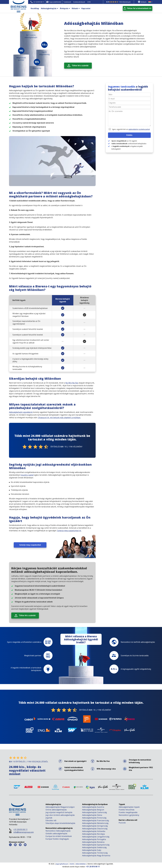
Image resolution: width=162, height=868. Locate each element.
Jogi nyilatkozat (62, 864)
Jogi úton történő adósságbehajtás (60, 815)
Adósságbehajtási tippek (129, 807)
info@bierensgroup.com (24, 832)
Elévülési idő (51, 820)
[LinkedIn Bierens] (10, 845)
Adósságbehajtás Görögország (95, 826)
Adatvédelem (81, 864)
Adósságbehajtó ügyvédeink (21, 412)
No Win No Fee (72, 383)
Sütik (72, 864)
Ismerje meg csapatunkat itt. (69, 531)
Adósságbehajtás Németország (95, 823)
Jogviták (49, 818)
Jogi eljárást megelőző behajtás (59, 812)
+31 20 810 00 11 (20, 829)
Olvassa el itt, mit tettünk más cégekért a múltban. (59, 418)
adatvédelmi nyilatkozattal (139, 129)
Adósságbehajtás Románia (93, 842)
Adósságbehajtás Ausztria (93, 807)
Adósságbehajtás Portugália (94, 839)
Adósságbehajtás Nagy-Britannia (96, 856)
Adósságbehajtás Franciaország (95, 820)
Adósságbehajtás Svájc (92, 850)
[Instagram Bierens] (15, 845)
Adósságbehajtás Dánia (92, 815)
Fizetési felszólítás (127, 810)
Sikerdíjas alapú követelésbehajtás (61, 823)
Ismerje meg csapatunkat (30, 545)
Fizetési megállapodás (128, 812)
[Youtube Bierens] (25, 845)
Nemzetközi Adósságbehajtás (58, 831)
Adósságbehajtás (49, 8)
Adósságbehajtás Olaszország (95, 829)
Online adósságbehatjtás (56, 810)
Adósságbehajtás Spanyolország (96, 845)
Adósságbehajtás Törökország (95, 853)
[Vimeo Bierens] (20, 845)
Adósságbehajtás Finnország (94, 818)
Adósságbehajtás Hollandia (94, 831)
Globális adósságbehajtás (57, 834)
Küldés (129, 135)
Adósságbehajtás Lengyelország (96, 837)
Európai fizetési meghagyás (57, 839)
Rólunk (75, 8)
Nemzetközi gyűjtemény (129, 815)
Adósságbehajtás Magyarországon (60, 807)
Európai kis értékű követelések (59, 836)
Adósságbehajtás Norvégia (93, 834)
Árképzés (64, 8)
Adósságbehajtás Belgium (93, 810)
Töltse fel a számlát (80, 66)
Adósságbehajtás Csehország (94, 812)
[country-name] (27, 475)
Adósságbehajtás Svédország (94, 847)
